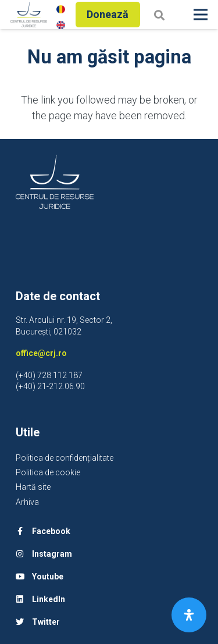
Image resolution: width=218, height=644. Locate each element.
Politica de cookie (48, 472)
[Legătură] (29, 15)
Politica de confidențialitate (65, 458)
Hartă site (33, 487)
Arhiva (27, 502)
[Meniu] (201, 15)
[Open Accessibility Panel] (189, 615)
